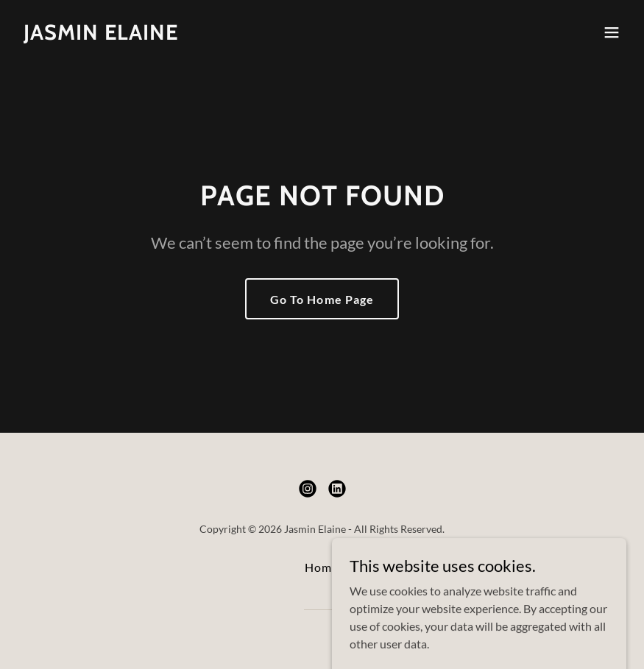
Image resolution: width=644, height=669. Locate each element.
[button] (612, 32)
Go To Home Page (322, 299)
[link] (101, 35)
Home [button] (322, 567)
